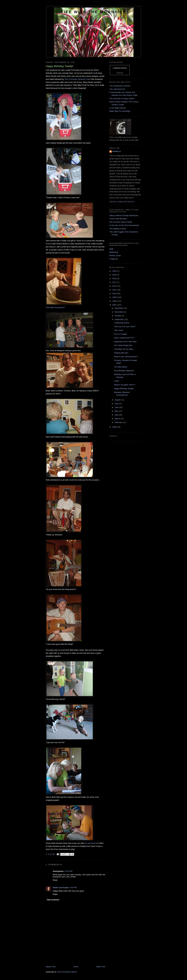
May (117, 411)
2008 (115, 301)
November (119, 312)
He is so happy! (121, 334)
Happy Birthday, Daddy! (124, 389)
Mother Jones (115, 256)
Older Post (101, 967)
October (118, 316)
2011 (115, 290)
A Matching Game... (122, 323)
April (117, 415)
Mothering (114, 252)
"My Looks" (119, 330)
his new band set (91, 843)
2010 (115, 294)
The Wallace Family (118, 229)
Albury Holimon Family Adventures (124, 215)
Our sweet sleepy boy (123, 345)
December (119, 308)
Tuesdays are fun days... (124, 349)
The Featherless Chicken (120, 86)
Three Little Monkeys (118, 219)
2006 (115, 427)
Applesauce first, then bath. (125, 342)
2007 (115, 305)
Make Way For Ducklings (120, 111)
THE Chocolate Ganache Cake (77, 79)
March (118, 419)
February (119, 422)
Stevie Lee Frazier (61, 888)
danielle (117, 151)
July (117, 404)
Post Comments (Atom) (67, 972)
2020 (115, 271)
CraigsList (114, 259)
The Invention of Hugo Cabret (122, 99)
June (117, 407)
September (119, 319)
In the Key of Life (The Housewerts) (124, 225)
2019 (115, 275)
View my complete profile (122, 202)
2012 (115, 286)
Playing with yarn (121, 353)
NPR (111, 249)
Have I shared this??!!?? (124, 338)
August (118, 400)
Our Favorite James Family (121, 222)
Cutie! (117, 381)
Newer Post (51, 967)
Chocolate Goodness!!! (55, 307)
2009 (115, 297)
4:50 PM (73, 888)
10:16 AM (68, 871)
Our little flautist (121, 367)
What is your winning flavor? (126, 357)
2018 (115, 279)
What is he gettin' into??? (125, 385)
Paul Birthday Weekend (124, 371)
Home (76, 967)
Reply (55, 880)
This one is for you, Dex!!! (125, 326)
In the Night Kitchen (118, 108)
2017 (115, 282)
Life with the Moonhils (94, 12)
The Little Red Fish (117, 89)
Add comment (53, 900)
